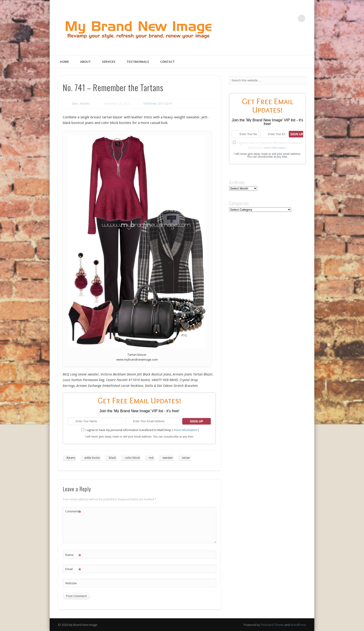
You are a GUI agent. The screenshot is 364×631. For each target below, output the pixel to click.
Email (73, 569)
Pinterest (283, 18)
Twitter (273, 18)
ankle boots (92, 458)
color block (132, 458)
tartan (186, 458)
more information (185, 430)
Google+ (292, 18)
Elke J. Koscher (81, 104)
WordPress (298, 625)
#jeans (71, 458)
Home (64, 62)
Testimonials (138, 62)
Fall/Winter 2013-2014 (158, 104)
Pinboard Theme (272, 625)
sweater (168, 458)
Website (71, 583)
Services (109, 62)
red (151, 458)
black (112, 458)
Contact (167, 62)
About (85, 62)
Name (73, 555)
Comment (73, 511)
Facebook (263, 18)
